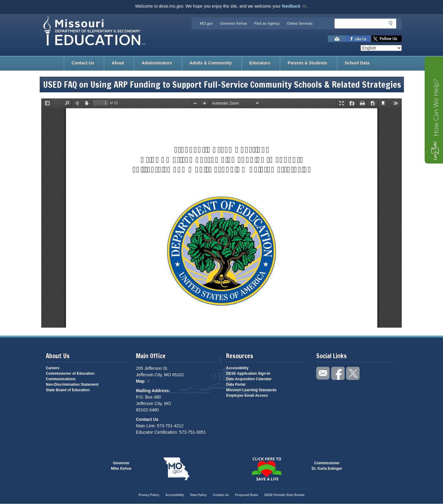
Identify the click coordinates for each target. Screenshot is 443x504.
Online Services (300, 24)
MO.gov (206, 24)
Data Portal (236, 384)
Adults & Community (211, 63)
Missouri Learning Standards (251, 390)
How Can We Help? (436, 108)
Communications (61, 379)
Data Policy (198, 495)
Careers (53, 368)
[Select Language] (381, 48)
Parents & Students (308, 63)
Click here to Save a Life (267, 469)
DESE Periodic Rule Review (284, 495)
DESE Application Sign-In (248, 373)
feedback (294, 6)
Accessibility (237, 368)
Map (143, 381)
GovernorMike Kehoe (121, 466)
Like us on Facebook (358, 39)
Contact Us (83, 63)
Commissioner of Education (70, 373)
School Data (357, 63)
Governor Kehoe (233, 24)
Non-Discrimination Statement (72, 384)
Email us (337, 39)
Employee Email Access (247, 395)
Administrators (157, 63)
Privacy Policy (149, 495)
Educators (260, 63)
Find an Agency (267, 24)
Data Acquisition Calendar (249, 379)
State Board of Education (68, 390)
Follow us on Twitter (386, 39)
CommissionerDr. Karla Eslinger (327, 466)
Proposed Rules (247, 495)
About (118, 63)
